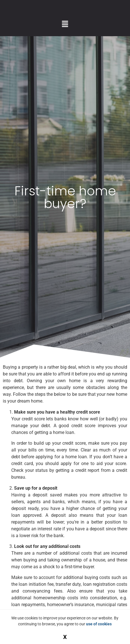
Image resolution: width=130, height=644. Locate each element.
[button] (65, 24)
